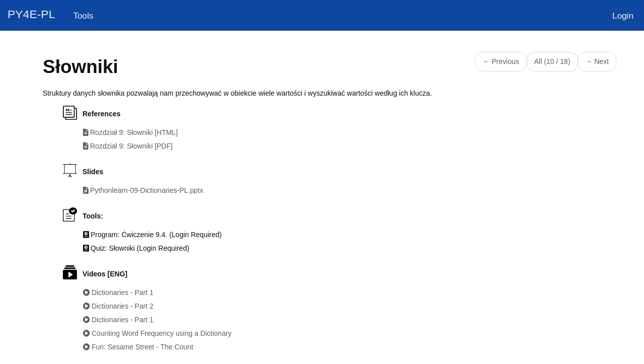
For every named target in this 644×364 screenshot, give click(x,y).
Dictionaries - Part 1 (123, 293)
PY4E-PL (31, 14)
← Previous (501, 61)
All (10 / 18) (552, 61)
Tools (83, 16)
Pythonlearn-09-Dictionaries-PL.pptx (147, 190)
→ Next (597, 61)
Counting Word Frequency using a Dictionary (162, 333)
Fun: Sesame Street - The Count (142, 347)
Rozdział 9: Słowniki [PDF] (131, 146)
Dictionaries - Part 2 (123, 306)
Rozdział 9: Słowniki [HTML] (134, 132)
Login (623, 16)
